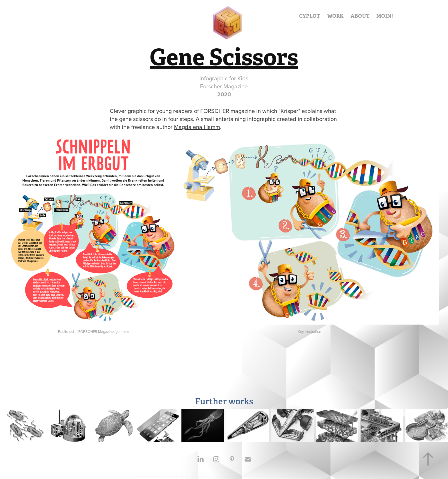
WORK (335, 16)
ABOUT (360, 16)
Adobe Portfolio (302, 476)
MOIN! (385, 16)
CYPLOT (310, 16)
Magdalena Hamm (197, 127)
